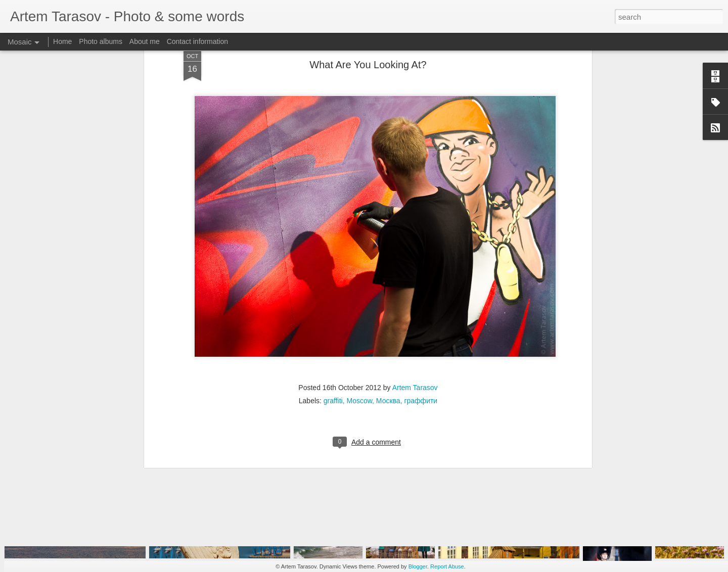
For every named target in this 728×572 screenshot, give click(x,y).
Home (62, 41)
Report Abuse (447, 566)
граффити (421, 313)
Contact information (197, 41)
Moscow (359, 313)
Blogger (418, 566)
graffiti (333, 313)
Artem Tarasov (415, 300)
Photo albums (101, 41)
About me (145, 41)
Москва (388, 313)
